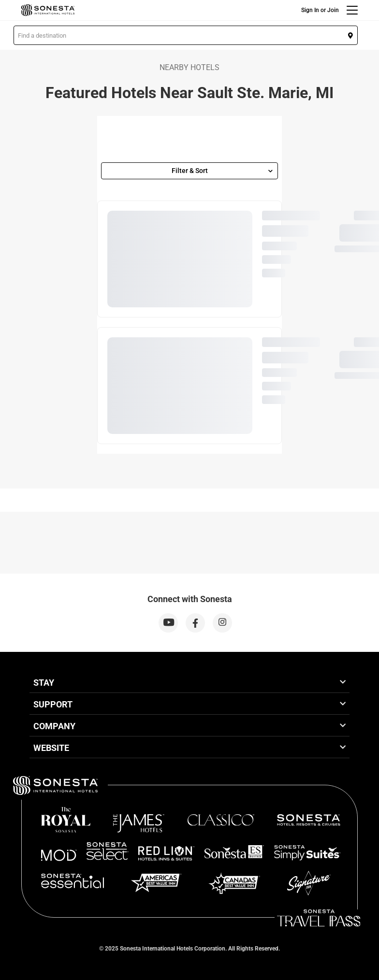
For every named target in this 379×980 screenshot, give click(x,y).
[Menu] (352, 10)
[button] (186, 35)
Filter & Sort (222, 171)
